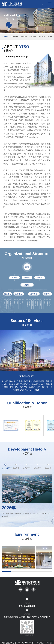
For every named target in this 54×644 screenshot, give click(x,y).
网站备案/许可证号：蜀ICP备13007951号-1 (18, 643)
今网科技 (49, 643)
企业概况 (5, 37)
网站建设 (40, 643)
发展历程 (42, 37)
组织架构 (14, 37)
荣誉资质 (33, 37)
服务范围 (23, 37)
